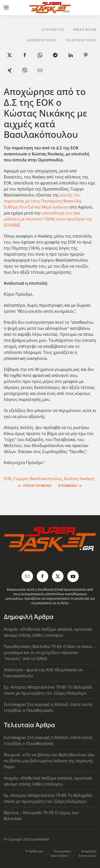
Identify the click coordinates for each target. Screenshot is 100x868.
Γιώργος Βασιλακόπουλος (38, 479)
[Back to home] (50, 8)
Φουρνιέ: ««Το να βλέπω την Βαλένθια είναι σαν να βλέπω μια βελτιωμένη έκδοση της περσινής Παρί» (49, 761)
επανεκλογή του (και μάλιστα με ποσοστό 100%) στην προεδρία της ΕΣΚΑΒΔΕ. (48, 219)
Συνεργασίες (62, 851)
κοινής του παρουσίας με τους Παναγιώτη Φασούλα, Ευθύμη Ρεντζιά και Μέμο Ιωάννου (43, 201)
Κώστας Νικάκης (79, 479)
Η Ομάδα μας (34, 851)
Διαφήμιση (89, 851)
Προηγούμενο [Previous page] (35, 486)
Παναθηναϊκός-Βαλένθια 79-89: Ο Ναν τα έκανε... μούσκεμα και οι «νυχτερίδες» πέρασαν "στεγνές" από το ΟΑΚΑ (49, 653)
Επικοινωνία (87, 856)
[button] (6, 8)
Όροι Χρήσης (59, 856)
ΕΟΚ (8, 479)
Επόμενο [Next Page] (70, 486)
